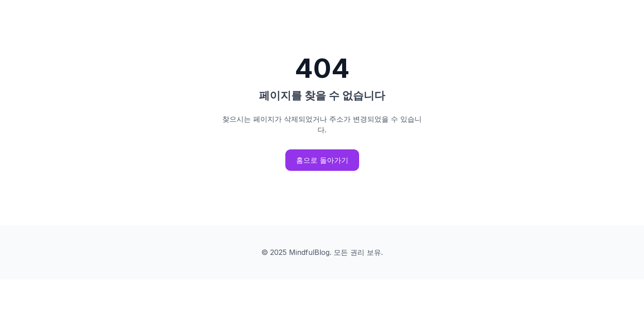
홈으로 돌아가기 (322, 160)
